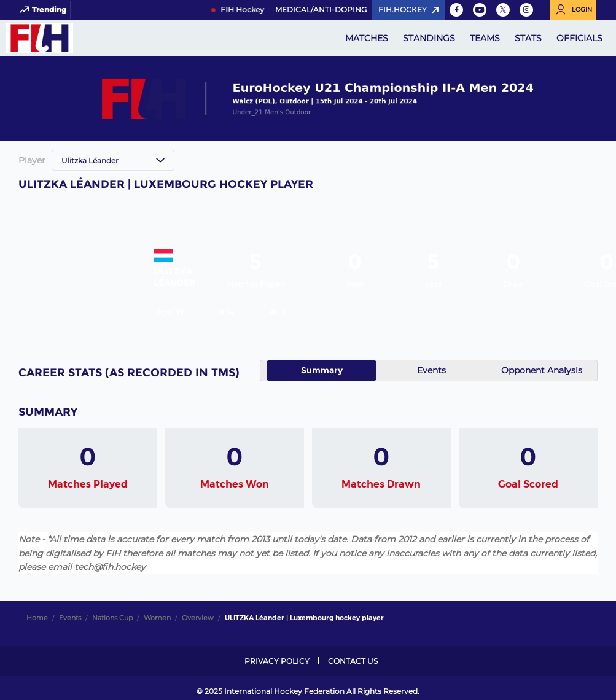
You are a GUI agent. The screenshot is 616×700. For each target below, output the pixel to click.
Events (431, 370)
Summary (322, 370)
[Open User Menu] (573, 10)
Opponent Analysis (542, 370)
